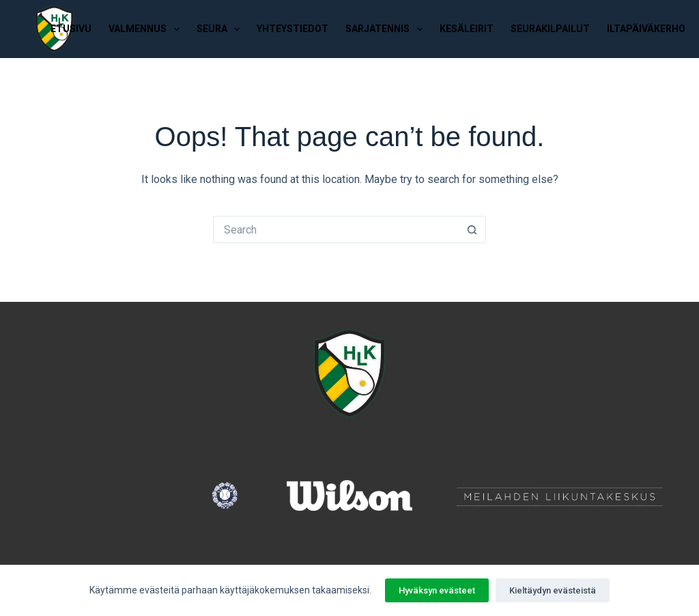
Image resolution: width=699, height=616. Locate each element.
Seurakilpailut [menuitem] (550, 29)
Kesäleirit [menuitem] (467, 29)
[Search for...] (336, 229)
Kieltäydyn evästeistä (553, 590)
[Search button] (472, 229)
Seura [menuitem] (221, 29)
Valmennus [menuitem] (147, 29)
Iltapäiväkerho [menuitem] (646, 29)
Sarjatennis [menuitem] (387, 29)
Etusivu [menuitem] (71, 29)
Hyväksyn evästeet (437, 590)
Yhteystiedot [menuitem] (293, 29)
